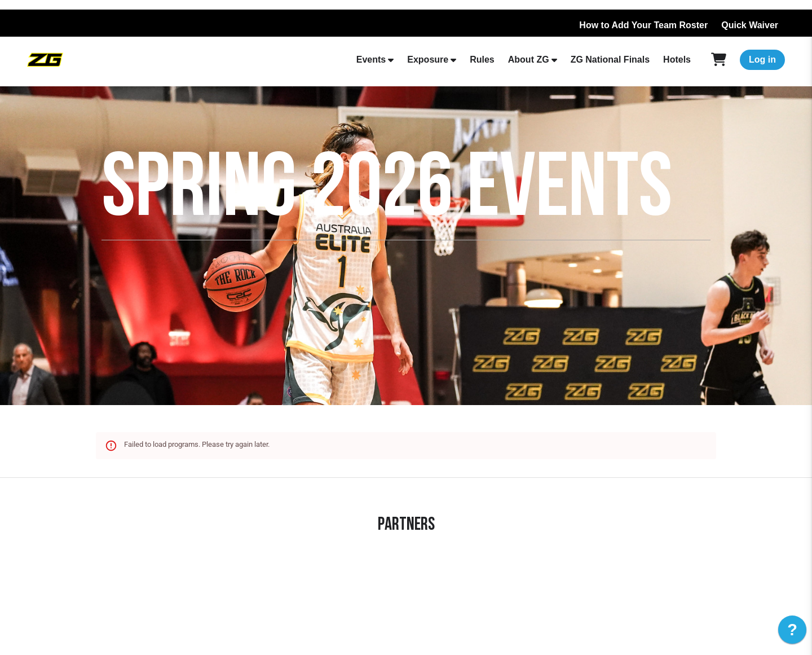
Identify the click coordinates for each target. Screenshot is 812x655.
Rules (482, 60)
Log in (762, 60)
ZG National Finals (610, 60)
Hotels (677, 60)
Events (371, 60)
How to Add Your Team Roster (643, 25)
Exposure (428, 60)
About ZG (529, 60)
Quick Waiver (750, 25)
